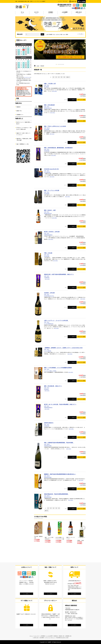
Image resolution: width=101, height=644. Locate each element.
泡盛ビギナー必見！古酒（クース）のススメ (23, 134)
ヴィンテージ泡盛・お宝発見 (50, 371)
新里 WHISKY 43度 (50, 210)
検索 (42, 34)
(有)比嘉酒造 (47, 129)
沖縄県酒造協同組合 (48, 235)
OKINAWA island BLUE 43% (51, 169)
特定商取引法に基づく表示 (62, 638)
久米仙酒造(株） (47, 172)
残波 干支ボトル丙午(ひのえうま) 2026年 (55, 126)
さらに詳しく (81, 34)
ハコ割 (47, 34)
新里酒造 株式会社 (48, 108)
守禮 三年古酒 (48, 253)
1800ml (48, 128)
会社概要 (42, 638)
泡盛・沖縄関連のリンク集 (22, 144)
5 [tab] (61, 64)
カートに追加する (72, 100)
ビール (64, 34)
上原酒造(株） (47, 277)
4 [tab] (60, 64)
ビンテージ (58, 34)
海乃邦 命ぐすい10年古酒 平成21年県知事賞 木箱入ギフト (60, 404)
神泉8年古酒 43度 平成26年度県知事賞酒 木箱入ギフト (59, 274)
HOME (38, 66)
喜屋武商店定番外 (48, 446)
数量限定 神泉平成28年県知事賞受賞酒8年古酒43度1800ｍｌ (60, 474)
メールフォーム (27, 77)
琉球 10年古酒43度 (49, 105)
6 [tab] (62, 64)
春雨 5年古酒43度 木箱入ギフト (53, 386)
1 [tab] (56, 64)
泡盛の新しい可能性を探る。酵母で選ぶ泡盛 (24, 139)
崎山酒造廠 (46, 87)
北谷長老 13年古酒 (49, 293)
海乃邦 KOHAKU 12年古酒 (52, 232)
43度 (45, 85)
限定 (61, 34)
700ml (48, 171)
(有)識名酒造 (47, 151)
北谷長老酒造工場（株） (49, 296)
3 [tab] (59, 64)
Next (83, 528)
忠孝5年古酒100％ (49, 423)
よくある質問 (49, 636)
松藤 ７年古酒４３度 (50, 84)
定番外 (67, 34)
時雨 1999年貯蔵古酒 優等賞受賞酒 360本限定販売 (58, 148)
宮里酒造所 (46, 389)
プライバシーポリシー (50, 638)
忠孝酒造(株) (47, 426)
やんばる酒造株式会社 (49, 324)
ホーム (31, 636)
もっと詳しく (27, 594)
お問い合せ (36, 638)
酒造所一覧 (19, 111)
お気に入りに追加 (81, 100)
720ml (48, 85)
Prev (36, 528)
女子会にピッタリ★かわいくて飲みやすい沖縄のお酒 (24, 128)
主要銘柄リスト (20, 115)
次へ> (68, 77)
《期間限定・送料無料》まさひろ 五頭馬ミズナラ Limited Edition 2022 (63, 348)
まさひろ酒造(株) (48, 351)
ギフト (54, 34)
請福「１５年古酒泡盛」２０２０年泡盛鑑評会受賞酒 (58, 368)
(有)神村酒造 (47, 256)
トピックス (36, 636)
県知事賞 (51, 34)
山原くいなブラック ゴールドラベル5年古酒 (56, 321)
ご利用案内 (43, 636)
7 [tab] (64, 64)
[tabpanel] (60, 50)
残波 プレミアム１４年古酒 (52, 190)
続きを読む (55, 91)
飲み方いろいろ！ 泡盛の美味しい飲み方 (24, 123)
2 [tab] (57, 64)
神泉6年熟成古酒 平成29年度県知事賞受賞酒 (57, 494)
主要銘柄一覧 (68, 636)
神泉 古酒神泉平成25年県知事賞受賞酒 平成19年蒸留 (59, 443)
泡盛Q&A (18, 107)
